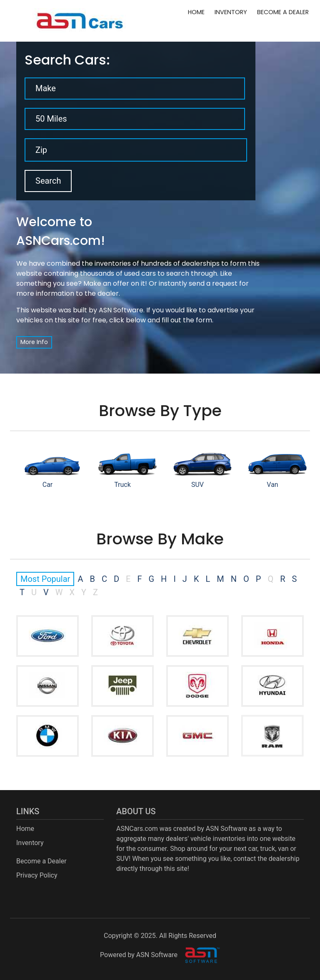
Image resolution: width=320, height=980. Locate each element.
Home (196, 12)
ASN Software (121, 310)
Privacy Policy (37, 875)
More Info (34, 342)
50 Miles (51, 119)
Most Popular (45, 579)
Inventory (231, 12)
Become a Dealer (283, 12)
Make (46, 88)
